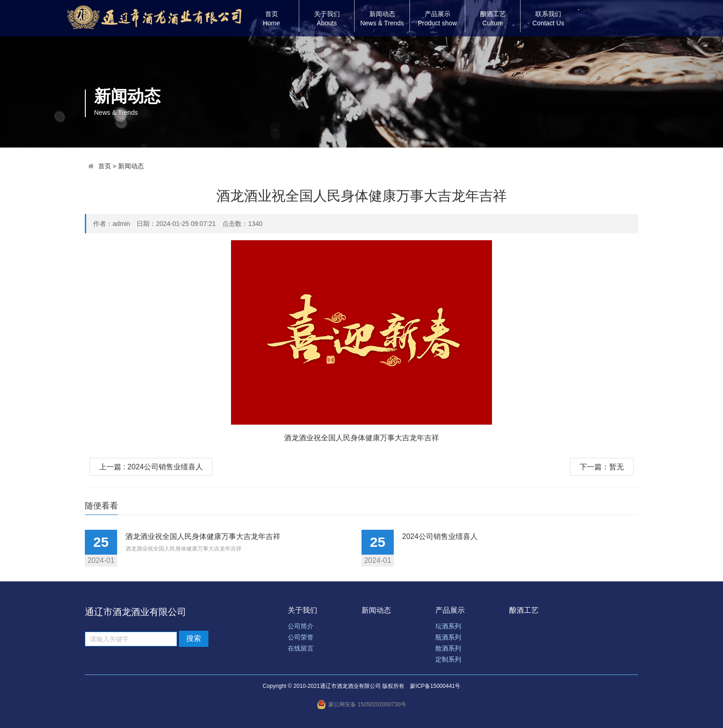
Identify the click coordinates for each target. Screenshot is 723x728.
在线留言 (301, 648)
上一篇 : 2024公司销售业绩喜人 (151, 467)
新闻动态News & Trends (382, 18)
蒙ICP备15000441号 (435, 686)
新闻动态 (131, 166)
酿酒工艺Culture (493, 18)
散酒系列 (448, 648)
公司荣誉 (301, 637)
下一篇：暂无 (602, 467)
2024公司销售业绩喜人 (440, 536)
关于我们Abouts (327, 18)
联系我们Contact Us (548, 18)
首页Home (271, 18)
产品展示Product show (437, 18)
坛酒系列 (448, 626)
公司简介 (301, 626)
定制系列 (448, 660)
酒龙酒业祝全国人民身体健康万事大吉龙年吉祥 (203, 536)
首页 (105, 166)
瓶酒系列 (448, 637)
